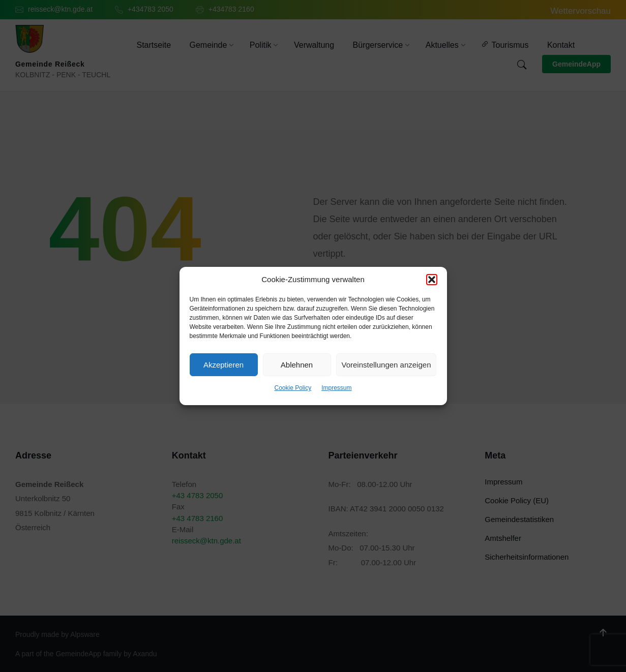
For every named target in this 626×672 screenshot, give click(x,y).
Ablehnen (297, 365)
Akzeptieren (223, 365)
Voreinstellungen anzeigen (386, 365)
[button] (432, 280)
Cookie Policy (293, 388)
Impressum (336, 388)
